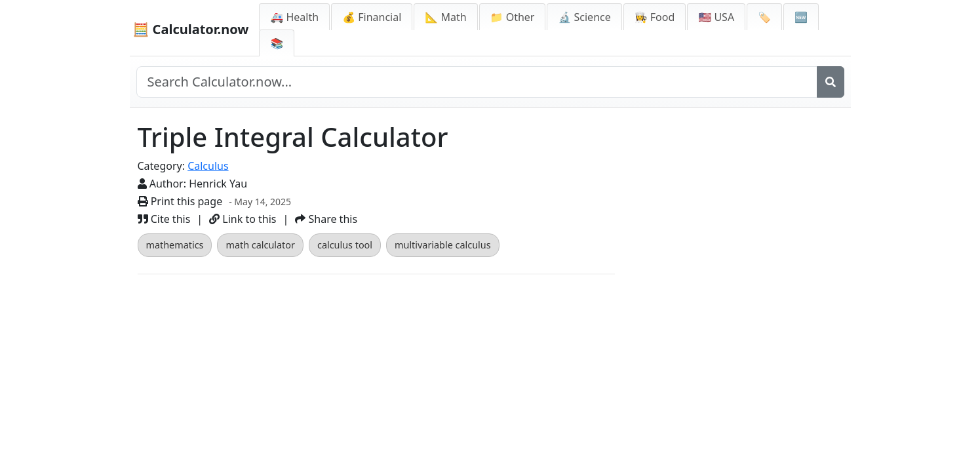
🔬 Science (584, 17)
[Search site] (477, 82)
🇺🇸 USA (716, 17)
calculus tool (345, 245)
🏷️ (764, 17)
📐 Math (445, 17)
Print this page (180, 201)
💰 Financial (372, 17)
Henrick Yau (218, 184)
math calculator (260, 245)
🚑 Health (294, 17)
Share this (326, 219)
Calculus (208, 166)
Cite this (164, 219)
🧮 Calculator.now (191, 29)
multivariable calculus (443, 245)
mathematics (175, 245)
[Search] (831, 82)
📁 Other (513, 17)
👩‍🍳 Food (655, 17)
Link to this (243, 219)
